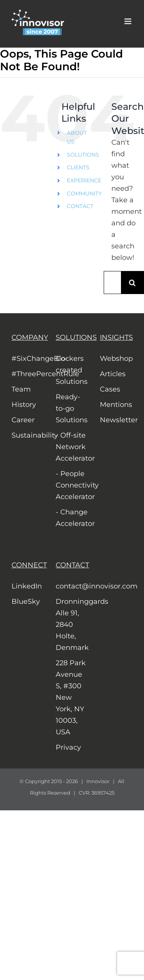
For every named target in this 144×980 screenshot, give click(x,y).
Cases (110, 389)
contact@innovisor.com (72, 586)
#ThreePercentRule (28, 374)
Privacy (68, 747)
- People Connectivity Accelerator (72, 485)
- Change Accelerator (72, 518)
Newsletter (116, 420)
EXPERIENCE (84, 180)
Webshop (116, 359)
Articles (113, 374)
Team (21, 389)
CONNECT (29, 565)
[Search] (132, 283)
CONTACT (80, 206)
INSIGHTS (116, 337)
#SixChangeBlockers (28, 359)
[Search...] (112, 283)
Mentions (116, 405)
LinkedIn (27, 586)
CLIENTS (78, 167)
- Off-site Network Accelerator (72, 447)
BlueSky (26, 602)
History (24, 405)
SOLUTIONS (83, 155)
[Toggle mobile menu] (128, 21)
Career (23, 420)
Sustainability (28, 435)
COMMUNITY (84, 193)
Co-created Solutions (72, 370)
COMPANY (30, 337)
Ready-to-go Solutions (72, 408)
